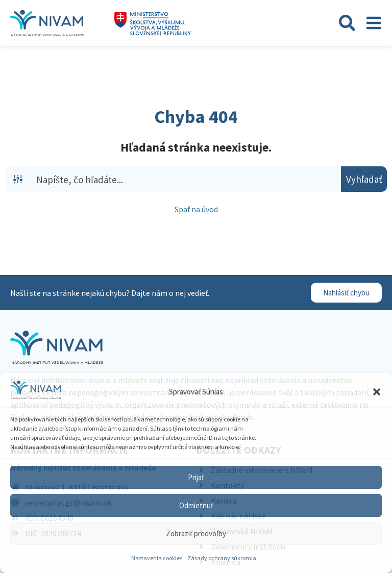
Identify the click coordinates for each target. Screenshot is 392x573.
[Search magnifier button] (364, 179)
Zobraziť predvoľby (196, 533)
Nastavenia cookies (157, 558)
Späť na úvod (196, 209)
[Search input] (186, 179)
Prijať (196, 477)
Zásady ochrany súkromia (222, 558)
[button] (377, 392)
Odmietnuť (196, 505)
